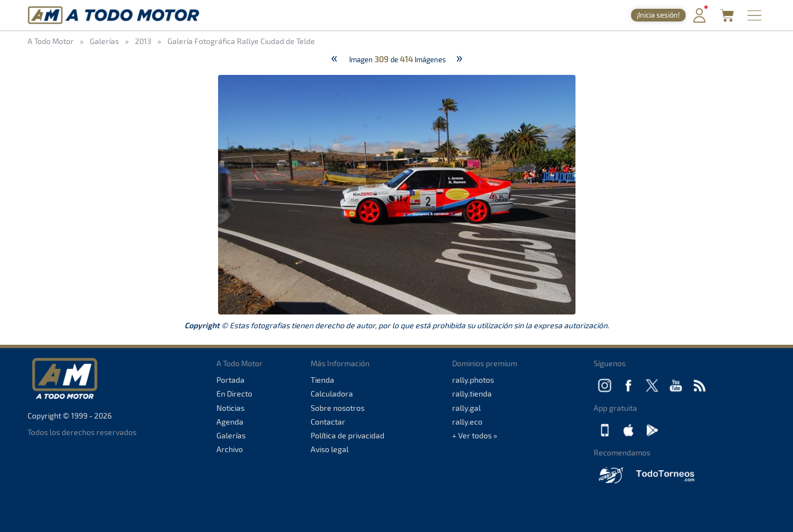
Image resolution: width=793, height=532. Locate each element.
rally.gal (466, 408)
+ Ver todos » (475, 435)
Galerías (231, 435)
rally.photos (473, 380)
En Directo (234, 393)
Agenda (230, 422)
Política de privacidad (347, 435)
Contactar (328, 422)
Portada (230, 380)
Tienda (322, 380)
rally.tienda (472, 393)
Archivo (230, 449)
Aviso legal (330, 449)
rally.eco (467, 422)
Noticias (230, 408)
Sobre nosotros (338, 408)
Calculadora (332, 393)
